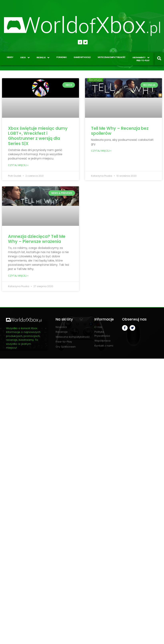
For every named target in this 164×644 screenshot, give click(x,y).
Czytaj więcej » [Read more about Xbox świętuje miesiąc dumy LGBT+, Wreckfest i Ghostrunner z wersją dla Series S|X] (18, 165)
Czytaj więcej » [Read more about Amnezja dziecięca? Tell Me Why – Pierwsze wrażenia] (18, 276)
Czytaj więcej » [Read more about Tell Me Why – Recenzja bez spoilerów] (101, 151)
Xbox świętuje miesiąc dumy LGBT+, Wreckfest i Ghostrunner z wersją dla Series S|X (38, 136)
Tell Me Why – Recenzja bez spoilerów (120, 131)
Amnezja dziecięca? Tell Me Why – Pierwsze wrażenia (37, 239)
